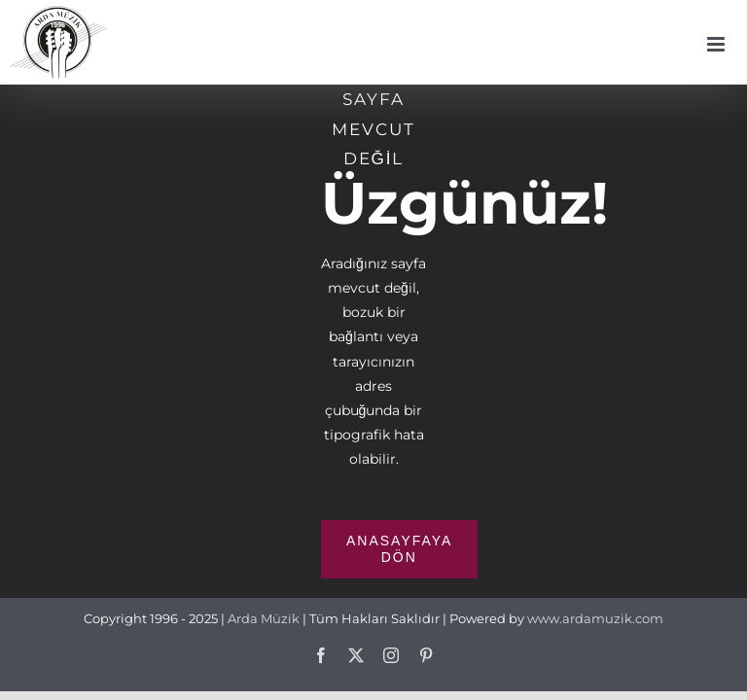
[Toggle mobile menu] (717, 44)
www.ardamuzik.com (595, 618)
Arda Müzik (264, 618)
